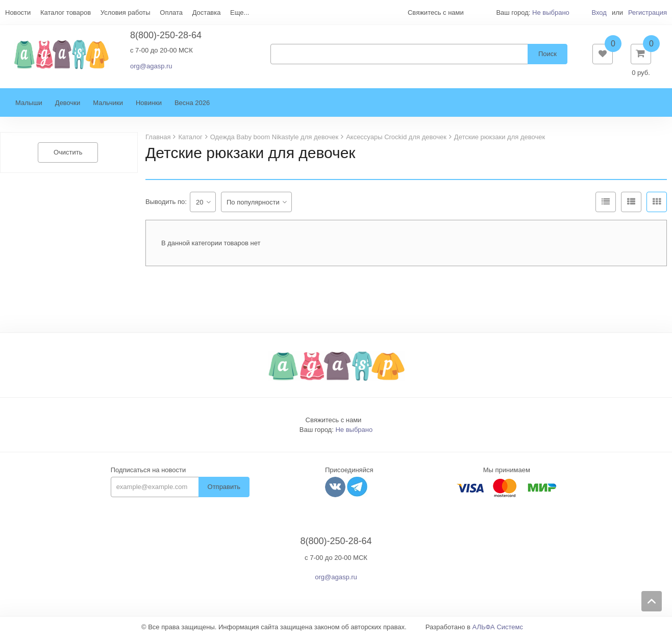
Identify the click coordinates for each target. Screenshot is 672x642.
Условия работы (126, 12)
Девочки (68, 108)
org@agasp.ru (151, 69)
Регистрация (648, 12)
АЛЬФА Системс (498, 632)
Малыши (29, 108)
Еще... (240, 12)
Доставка (207, 12)
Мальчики (108, 108)
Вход (599, 12)
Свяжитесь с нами (334, 425)
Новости (18, 12)
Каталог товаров (66, 12)
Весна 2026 (192, 108)
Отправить (224, 492)
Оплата (171, 12)
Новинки (149, 108)
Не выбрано (551, 12)
